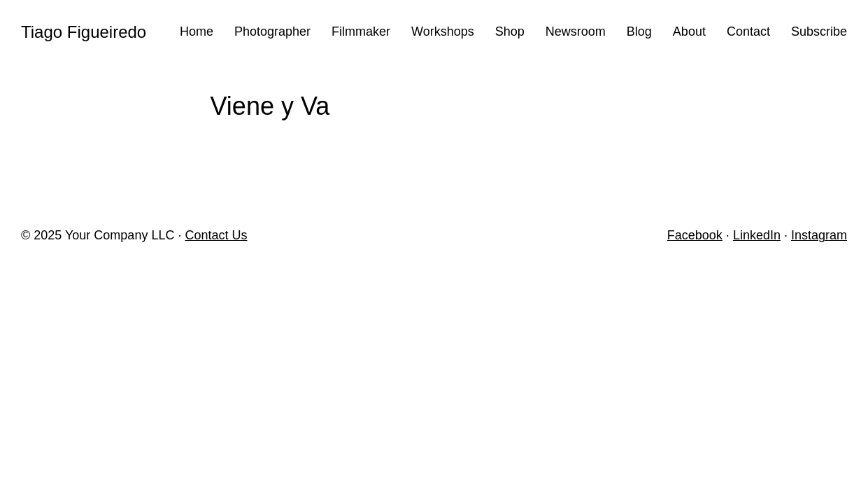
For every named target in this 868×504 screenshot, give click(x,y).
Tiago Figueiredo (84, 32)
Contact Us (216, 235)
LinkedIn (757, 235)
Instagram (819, 235)
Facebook (695, 235)
